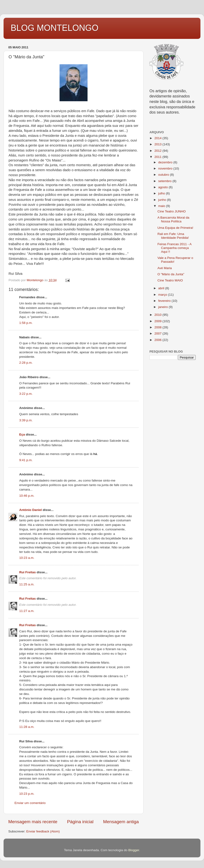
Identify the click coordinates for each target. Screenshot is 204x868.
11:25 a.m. (27, 584)
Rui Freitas (28, 572)
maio (162, 206)
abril (162, 288)
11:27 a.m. (27, 611)
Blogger (134, 850)
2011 (158, 157)
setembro (165, 181)
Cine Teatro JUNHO (172, 211)
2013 (158, 144)
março (163, 295)
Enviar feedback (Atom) (43, 831)
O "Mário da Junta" (171, 274)
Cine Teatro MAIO (170, 280)
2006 (158, 340)
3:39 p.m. (26, 420)
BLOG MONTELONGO (55, 28)
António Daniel (30, 510)
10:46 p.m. (27, 496)
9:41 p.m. (26, 460)
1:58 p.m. (26, 323)
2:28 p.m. (26, 363)
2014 (158, 138)
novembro (166, 168)
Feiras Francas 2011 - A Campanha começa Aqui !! (174, 248)
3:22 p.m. (26, 394)
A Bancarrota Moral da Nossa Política (173, 219)
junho (163, 200)
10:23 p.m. (27, 794)
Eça (22, 434)
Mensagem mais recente (33, 822)
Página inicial (80, 822)
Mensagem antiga (121, 822)
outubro (164, 175)
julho (162, 193)
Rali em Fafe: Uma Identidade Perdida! (173, 236)
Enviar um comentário (30, 803)
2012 (158, 151)
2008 (158, 327)
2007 (158, 333)
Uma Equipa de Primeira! (175, 228)
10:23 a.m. (27, 558)
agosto (163, 187)
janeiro (163, 307)
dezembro (166, 162)
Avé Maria (165, 268)
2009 (158, 321)
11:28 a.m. (27, 727)
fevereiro (165, 301)
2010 (158, 315)
